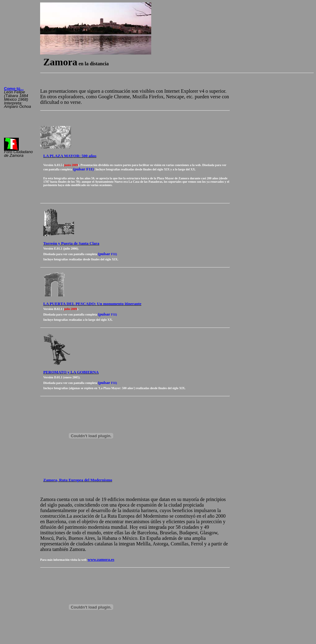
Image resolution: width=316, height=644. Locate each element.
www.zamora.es (101, 559)
